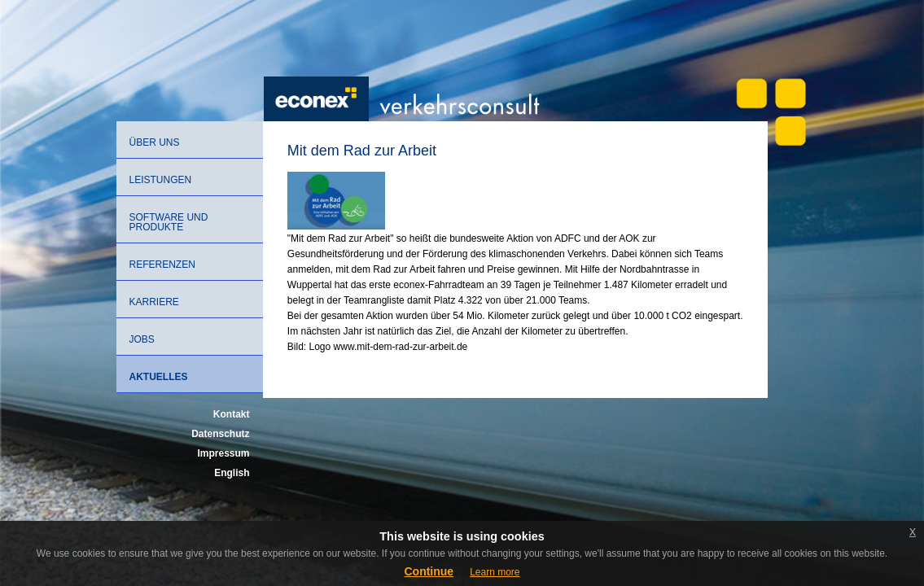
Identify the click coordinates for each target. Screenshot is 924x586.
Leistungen (161, 180)
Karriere (154, 302)
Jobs (142, 339)
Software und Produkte (169, 222)
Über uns (155, 142)
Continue (429, 571)
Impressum (223, 453)
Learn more (495, 572)
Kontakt (232, 414)
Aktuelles (159, 377)
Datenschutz (220, 434)
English (232, 473)
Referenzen (162, 265)
